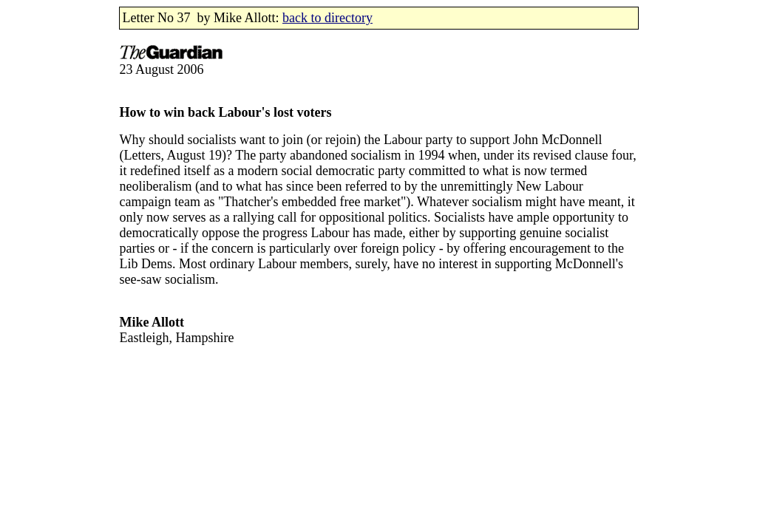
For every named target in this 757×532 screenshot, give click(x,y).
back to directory (327, 18)
